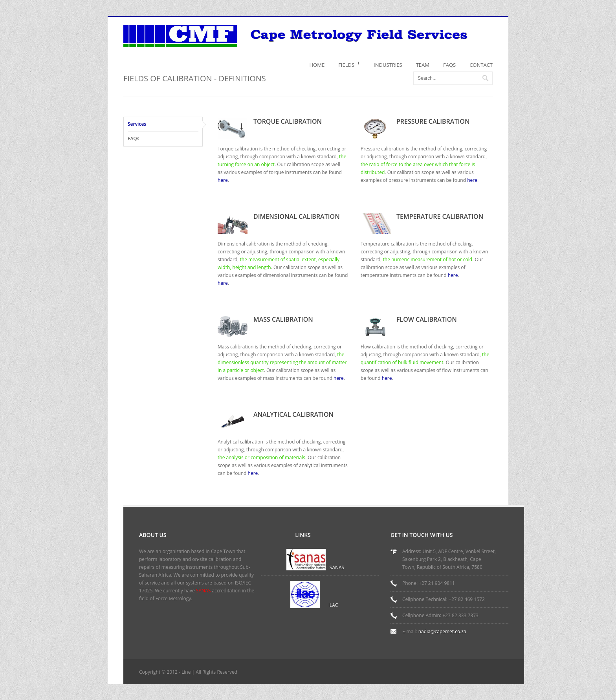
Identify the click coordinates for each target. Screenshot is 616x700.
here (223, 180)
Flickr (490, 673)
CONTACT (481, 65)
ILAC (333, 605)
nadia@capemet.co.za (442, 631)
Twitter (477, 673)
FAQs (134, 138)
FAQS (449, 65)
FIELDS (349, 66)
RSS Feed (450, 673)
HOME (317, 65)
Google (504, 673)
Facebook (464, 673)
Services (137, 124)
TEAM (423, 65)
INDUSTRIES (388, 65)
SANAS (337, 567)
